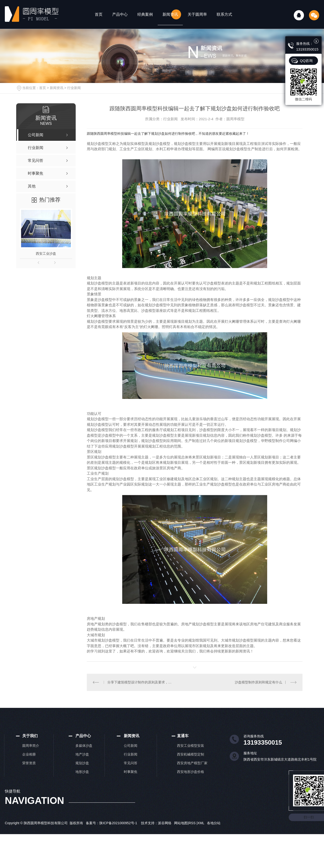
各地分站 (214, 823)
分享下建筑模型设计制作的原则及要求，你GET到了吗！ (141, 682)
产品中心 (120, 14)
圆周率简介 (31, 745)
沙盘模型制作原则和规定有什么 (258, 682)
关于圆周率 (197, 14)
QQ (299, 15)
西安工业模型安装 (191, 745)
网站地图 (181, 823)
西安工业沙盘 (46, 254)
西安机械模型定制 (191, 754)
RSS (193, 823)
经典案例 (145, 14)
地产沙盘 (82, 754)
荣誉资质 (29, 763)
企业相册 (29, 754)
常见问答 (131, 763)
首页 (99, 14)
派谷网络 (165, 823)
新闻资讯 (170, 14)
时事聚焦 (131, 771)
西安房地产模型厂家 (192, 763)
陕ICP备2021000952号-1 (118, 823)
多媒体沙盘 (84, 745)
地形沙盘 (82, 771)
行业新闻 (74, 88)
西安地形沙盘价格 (191, 771)
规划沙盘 (82, 763)
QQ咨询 (306, 61)
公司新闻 (131, 745)
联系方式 (224, 14)
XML (201, 823)
